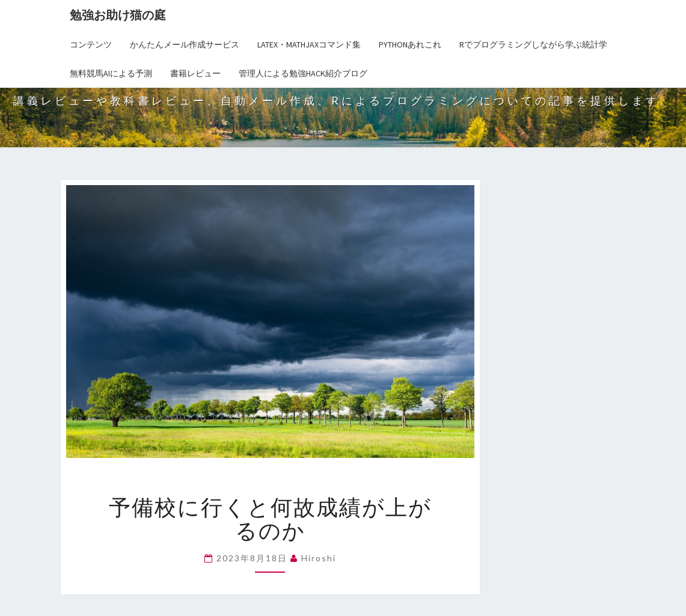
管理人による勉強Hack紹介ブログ (303, 73)
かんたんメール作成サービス (185, 44)
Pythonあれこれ (410, 44)
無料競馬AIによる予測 (111, 73)
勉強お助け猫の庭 (118, 15)
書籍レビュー (195, 73)
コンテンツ (91, 44)
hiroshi (319, 558)
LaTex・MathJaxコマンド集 (309, 44)
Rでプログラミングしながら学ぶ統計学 (533, 44)
